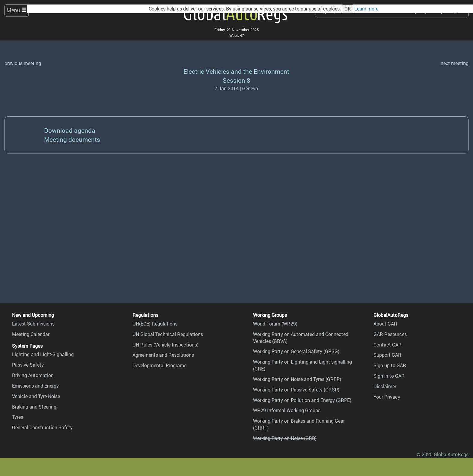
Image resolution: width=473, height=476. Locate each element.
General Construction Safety (42, 427)
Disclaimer (385, 386)
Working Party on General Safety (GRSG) (296, 351)
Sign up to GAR (390, 365)
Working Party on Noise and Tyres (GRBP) (297, 379)
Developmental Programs (159, 365)
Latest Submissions (33, 324)
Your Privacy (387, 397)
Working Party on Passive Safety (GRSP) (296, 390)
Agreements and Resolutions (163, 355)
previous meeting (23, 63)
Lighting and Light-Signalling (43, 354)
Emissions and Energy (35, 386)
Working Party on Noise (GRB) (285, 438)
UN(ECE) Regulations (155, 324)
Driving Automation (33, 375)
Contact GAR (388, 345)
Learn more (366, 9)
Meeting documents (72, 139)
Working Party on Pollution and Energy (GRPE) (302, 400)
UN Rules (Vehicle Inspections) (165, 345)
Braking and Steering (34, 407)
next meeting (455, 63)
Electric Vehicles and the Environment (236, 71)
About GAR (385, 324)
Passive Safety (28, 365)
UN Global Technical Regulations (168, 334)
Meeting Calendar (31, 334)
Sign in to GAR (389, 376)
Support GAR (387, 355)
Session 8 (236, 80)
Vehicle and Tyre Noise (36, 396)
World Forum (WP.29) (275, 324)
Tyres (18, 417)
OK (348, 9)
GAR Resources (390, 334)
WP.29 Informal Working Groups (287, 410)
